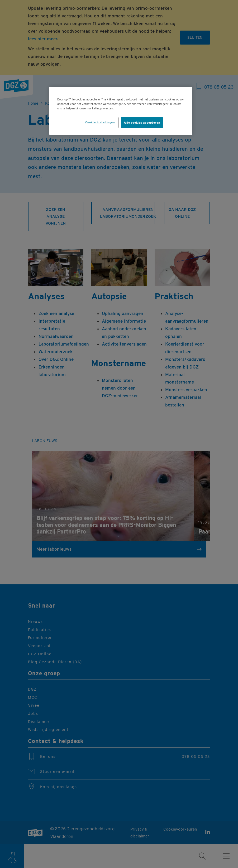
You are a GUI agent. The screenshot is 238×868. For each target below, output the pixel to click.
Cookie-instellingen (100, 122)
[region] (121, 111)
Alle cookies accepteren (142, 123)
